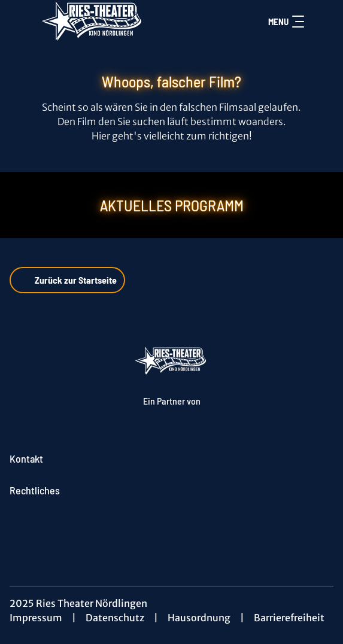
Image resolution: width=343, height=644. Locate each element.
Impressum (36, 618)
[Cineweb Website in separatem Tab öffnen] (172, 413)
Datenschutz (115, 618)
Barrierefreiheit (289, 618)
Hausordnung (199, 618)
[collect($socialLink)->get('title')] (172, 531)
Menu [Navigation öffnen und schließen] (286, 22)
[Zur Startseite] (93, 22)
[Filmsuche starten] (321, 22)
